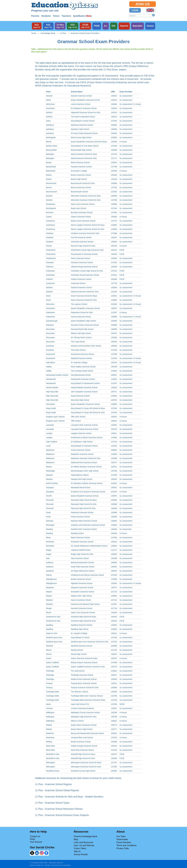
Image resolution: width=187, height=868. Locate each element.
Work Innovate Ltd (37, 865)
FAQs (32, 839)
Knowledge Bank (48, 33)
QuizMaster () (83, 16)
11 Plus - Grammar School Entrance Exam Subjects (62, 815)
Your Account (36, 842)
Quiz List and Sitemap (84, 845)
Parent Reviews (124, 842)
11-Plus (63, 33)
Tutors (56, 16)
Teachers (66, 16)
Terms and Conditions (127, 845)
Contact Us (35, 836)
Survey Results (81, 854)
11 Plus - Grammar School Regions (53, 784)
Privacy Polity (123, 848)
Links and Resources (83, 842)
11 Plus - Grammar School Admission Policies (59, 809)
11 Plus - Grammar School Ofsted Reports (57, 790)
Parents (35, 16)
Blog (76, 839)
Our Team (121, 836)
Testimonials (122, 839)
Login (135, 10)
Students (46, 16)
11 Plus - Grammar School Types (52, 803)
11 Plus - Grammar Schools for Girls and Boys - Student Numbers (69, 797)
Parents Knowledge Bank (85, 836)
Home (34, 33)
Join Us (142, 4)
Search (153, 15)
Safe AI (77, 851)
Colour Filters (80, 848)
